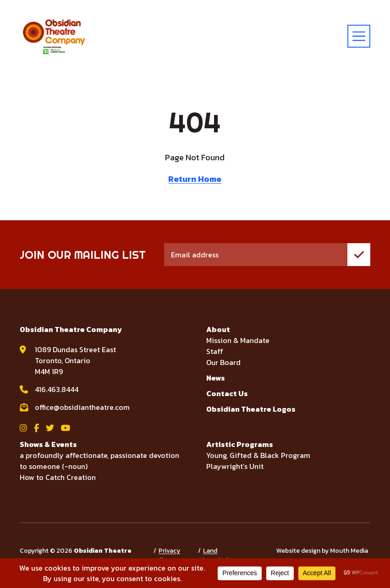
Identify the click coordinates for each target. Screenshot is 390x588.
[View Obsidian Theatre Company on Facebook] (36, 428)
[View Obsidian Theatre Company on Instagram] (23, 428)
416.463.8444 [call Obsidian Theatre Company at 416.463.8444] (57, 389)
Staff (215, 351)
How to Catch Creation (58, 477)
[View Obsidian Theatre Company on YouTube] (66, 428)
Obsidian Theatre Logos (251, 409)
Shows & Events (48, 444)
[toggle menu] (359, 36)
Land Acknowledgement (223, 555)
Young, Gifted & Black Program (258, 455)
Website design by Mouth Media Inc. (322, 555)
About (218, 329)
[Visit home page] (54, 36)
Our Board (223, 362)
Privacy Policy (166, 555)
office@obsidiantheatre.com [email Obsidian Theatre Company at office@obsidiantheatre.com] (82, 407)
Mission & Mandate (238, 340)
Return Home (195, 179)
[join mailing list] (359, 255)
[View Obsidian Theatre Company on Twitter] (50, 428)
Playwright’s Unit (235, 466)
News (216, 378)
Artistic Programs (240, 444)
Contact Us (227, 393)
